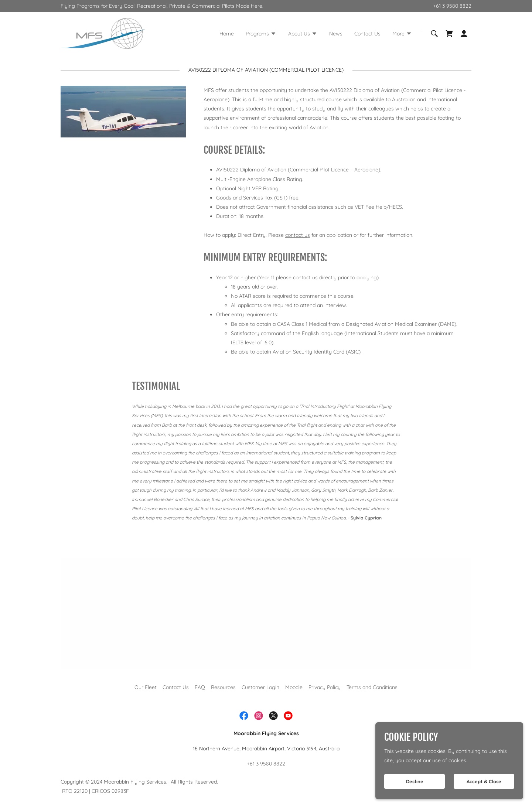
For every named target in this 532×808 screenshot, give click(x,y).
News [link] (336, 34)
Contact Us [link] (367, 34)
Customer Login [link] (260, 687)
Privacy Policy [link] (325, 687)
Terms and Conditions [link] (372, 687)
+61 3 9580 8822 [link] (452, 6)
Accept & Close (484, 781)
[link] (103, 33)
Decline (415, 781)
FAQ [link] (200, 687)
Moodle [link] (294, 687)
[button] (261, 34)
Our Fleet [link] (146, 687)
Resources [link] (223, 687)
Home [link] (227, 34)
